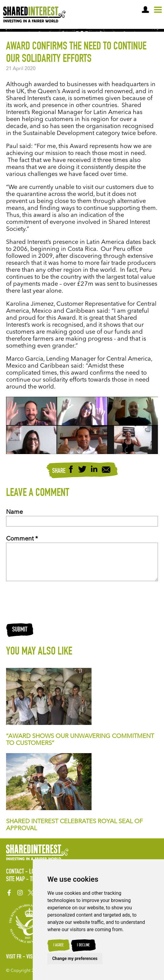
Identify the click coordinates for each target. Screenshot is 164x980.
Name (14, 512)
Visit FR (14, 957)
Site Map (15, 880)
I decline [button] (83, 945)
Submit (20, 630)
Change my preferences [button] (75, 958)
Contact (15, 872)
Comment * (22, 539)
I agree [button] (59, 945)
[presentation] (52, 602)
